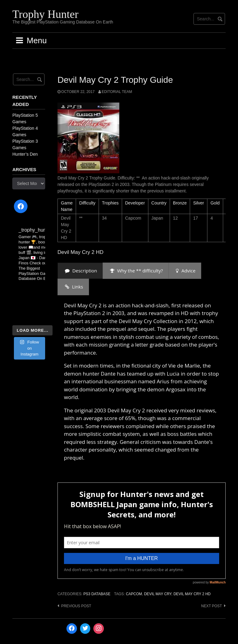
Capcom (134, 594)
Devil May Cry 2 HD (192, 594)
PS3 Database (97, 594)
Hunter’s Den (25, 154)
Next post (212, 606)
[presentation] (80, 271)
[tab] (80, 271)
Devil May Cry (158, 594)
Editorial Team (117, 92)
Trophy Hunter (45, 14)
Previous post (76, 606)
